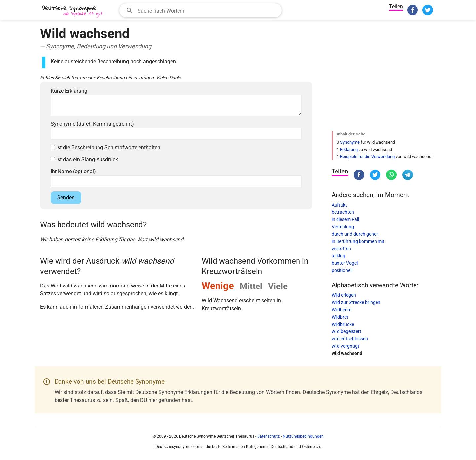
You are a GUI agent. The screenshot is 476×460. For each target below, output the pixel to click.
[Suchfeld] (207, 10)
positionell (342, 270)
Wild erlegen (344, 295)
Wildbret (340, 317)
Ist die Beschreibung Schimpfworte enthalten (105, 148)
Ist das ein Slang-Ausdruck (84, 159)
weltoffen (341, 249)
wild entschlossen (350, 339)
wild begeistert (346, 331)
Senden (66, 197)
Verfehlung (343, 227)
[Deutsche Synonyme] (73, 11)
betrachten (343, 212)
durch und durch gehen (355, 234)
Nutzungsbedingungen (303, 436)
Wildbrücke (343, 324)
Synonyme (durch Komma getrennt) (92, 124)
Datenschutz (268, 436)
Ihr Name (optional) (73, 171)
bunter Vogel (345, 263)
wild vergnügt (345, 346)
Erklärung (349, 150)
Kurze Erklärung (69, 91)
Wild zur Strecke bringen (356, 302)
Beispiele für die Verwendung (367, 156)
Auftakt (339, 205)
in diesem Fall (345, 219)
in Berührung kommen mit (358, 241)
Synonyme (350, 142)
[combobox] (200, 10)
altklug (338, 256)
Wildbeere (341, 310)
